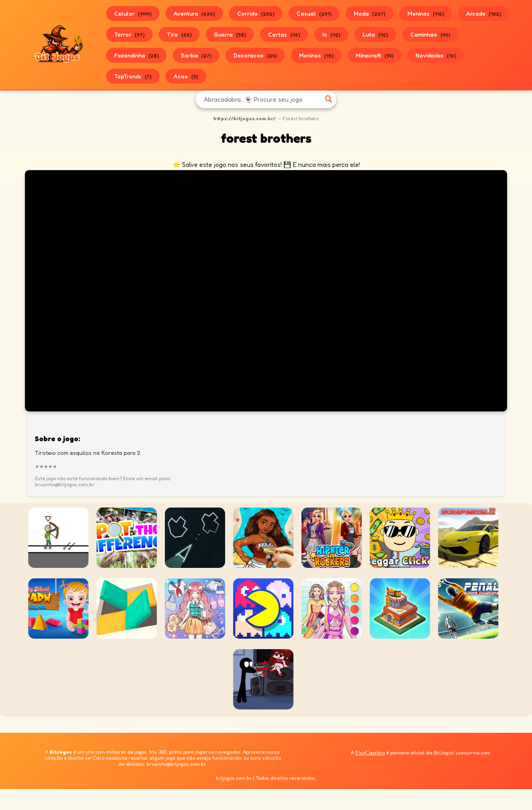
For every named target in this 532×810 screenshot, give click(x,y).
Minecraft (374, 55)
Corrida (256, 13)
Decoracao (255, 55)
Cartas (284, 34)
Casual (314, 13)
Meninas (426, 13)
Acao (186, 76)
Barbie (196, 55)
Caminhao (430, 34)
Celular (133, 13)
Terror (129, 34)
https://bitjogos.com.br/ (245, 118)
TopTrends (133, 76)
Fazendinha (136, 55)
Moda (369, 13)
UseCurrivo (370, 752)
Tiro (179, 34)
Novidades (436, 55)
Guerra (230, 34)
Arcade (484, 13)
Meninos (316, 55)
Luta (375, 34)
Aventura (194, 13)
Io (331, 34)
